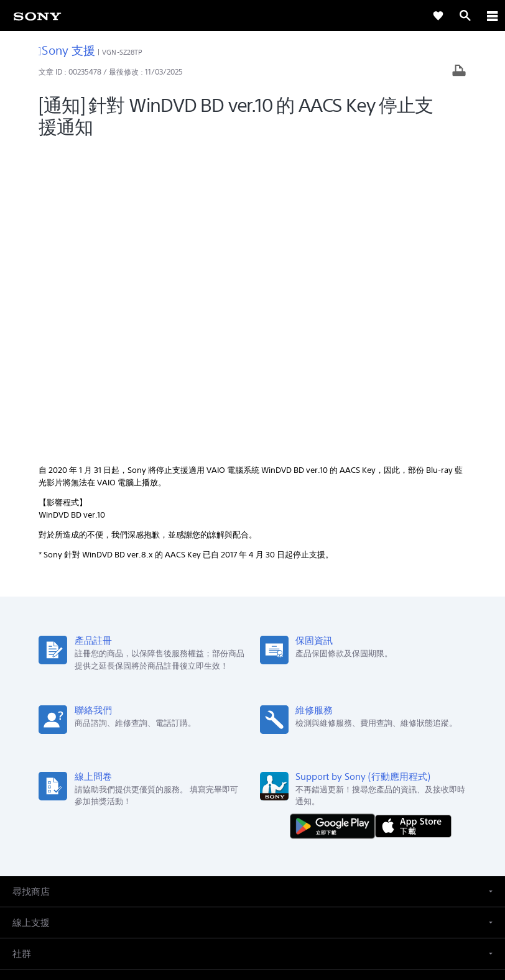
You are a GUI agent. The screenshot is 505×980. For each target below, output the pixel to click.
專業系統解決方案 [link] (187, 790)
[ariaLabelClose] (492, 16)
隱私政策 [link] (253, 908)
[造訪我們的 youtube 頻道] (266, 819)
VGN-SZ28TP (122, 52)
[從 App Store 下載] (413, 519)
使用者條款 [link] (253, 892)
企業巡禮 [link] (247, 790)
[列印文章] (459, 72)
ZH (54, 726)
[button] (253, 584)
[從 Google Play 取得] (335, 519)
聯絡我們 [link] (334, 790)
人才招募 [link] (290, 790)
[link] (37, 16)
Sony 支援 (67, 50)
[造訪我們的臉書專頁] (239, 819)
